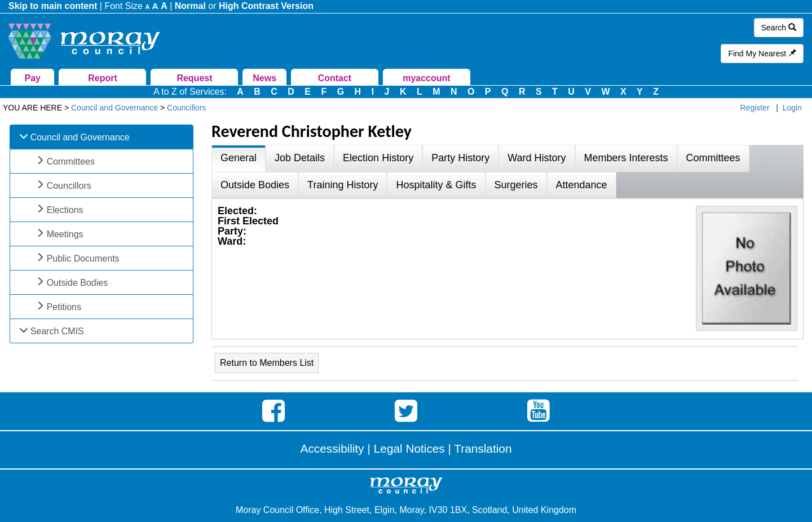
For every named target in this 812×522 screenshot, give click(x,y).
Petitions (64, 307)
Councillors (69, 186)
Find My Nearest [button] (762, 54)
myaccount (426, 78)
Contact (335, 78)
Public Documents (83, 258)
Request (194, 78)
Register (755, 108)
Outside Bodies (78, 283)
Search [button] (779, 28)
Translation (483, 448)
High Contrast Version (266, 6)
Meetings (65, 234)
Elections (65, 210)
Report (103, 78)
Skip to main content (53, 6)
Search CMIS (57, 331)
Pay (33, 78)
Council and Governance (80, 137)
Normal (190, 6)
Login (792, 108)
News (264, 78)
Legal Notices (409, 448)
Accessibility (332, 448)
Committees (71, 162)
